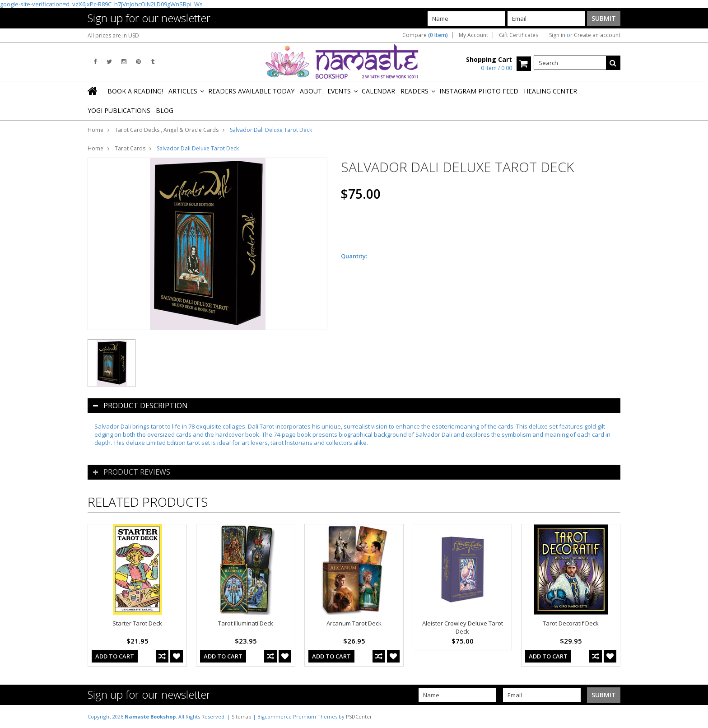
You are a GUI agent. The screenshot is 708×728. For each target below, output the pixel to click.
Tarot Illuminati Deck (246, 623)
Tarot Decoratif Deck (571, 623)
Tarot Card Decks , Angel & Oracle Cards (167, 130)
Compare (425, 35)
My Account (473, 35)
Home (95, 130)
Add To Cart (115, 656)
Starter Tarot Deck (137, 623)
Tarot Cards (130, 148)
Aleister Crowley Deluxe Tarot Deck (463, 627)
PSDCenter (359, 716)
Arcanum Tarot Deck (354, 623)
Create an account (597, 35)
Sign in (557, 35)
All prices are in (113, 35)
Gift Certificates (519, 35)
